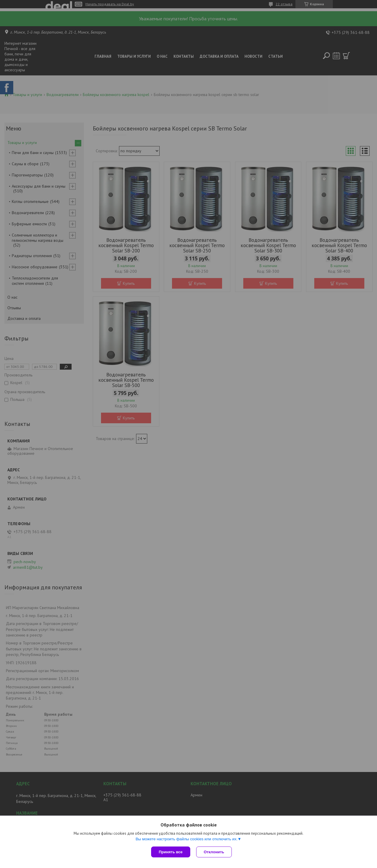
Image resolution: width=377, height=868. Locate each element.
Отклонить (214, 852)
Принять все (171, 852)
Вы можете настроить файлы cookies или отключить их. (186, 839)
